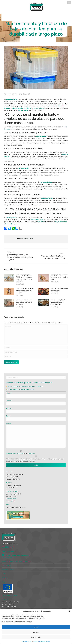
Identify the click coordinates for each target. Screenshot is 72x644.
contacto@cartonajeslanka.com (16, 507)
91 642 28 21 (10, 488)
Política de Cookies (26, 641)
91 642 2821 (8, 547)
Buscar (64, 377)
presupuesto (41, 222)
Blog (3, 582)
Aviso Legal (26, 454)
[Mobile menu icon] (69, 3)
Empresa (9, 401)
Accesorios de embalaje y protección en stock (16, 561)
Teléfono (9, 408)
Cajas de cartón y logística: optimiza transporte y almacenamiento (59, 302)
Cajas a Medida (6, 566)
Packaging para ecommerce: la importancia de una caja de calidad (59, 277)
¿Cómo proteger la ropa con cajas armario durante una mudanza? (25, 291)
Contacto (5, 578)
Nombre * (9, 393)
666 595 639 (17, 485)
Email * (8, 416)
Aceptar (36, 627)
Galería (4, 574)
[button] (69, 611)
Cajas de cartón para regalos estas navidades (59, 290)
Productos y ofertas (8, 570)
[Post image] (9, 278)
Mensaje (9, 424)
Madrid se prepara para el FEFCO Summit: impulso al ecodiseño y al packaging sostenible (24, 278)
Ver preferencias (36, 637)
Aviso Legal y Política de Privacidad (41, 641)
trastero (8, 159)
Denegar (36, 632)
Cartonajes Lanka (39, 108)
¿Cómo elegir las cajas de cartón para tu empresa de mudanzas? (24, 302)
